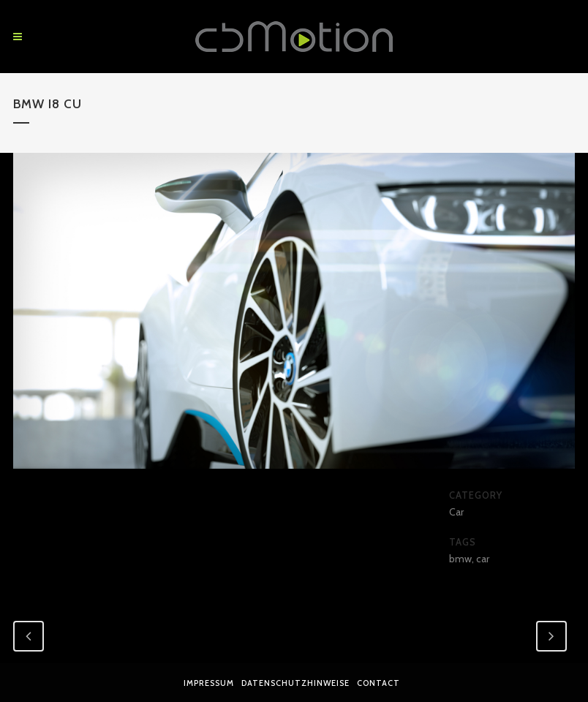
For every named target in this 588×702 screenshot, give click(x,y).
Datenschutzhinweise (295, 683)
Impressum (209, 683)
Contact (378, 683)
